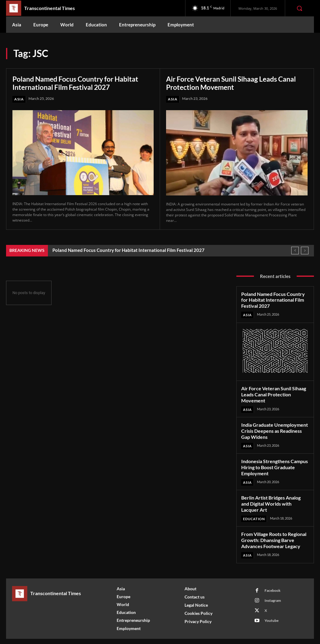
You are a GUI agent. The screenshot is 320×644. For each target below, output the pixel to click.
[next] (305, 251)
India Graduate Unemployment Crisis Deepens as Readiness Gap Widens (275, 428)
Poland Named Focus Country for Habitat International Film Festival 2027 (80, 83)
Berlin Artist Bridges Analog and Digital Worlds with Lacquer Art (275, 496)
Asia (19, 99)
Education (254, 508)
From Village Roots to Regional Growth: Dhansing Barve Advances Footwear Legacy (273, 529)
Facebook (272, 579)
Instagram (272, 589)
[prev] (295, 251)
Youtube (271, 609)
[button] (299, 8)
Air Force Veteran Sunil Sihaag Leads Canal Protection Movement (236, 83)
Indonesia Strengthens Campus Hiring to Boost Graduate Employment (273, 464)
